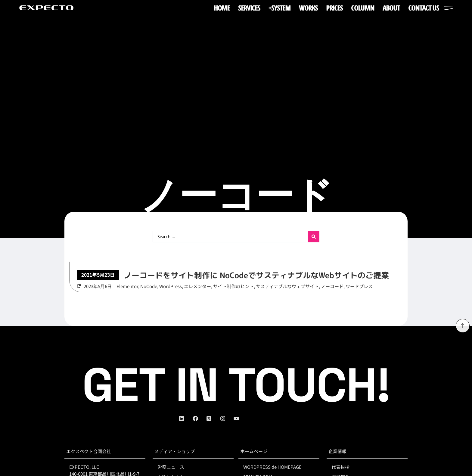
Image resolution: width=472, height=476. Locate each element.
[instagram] (227, 418)
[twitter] (213, 418)
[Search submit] (314, 237)
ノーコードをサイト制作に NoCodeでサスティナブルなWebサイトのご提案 (256, 275)
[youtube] (241, 418)
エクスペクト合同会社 (89, 451)
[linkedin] (186, 418)
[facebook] (200, 418)
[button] (98, 275)
